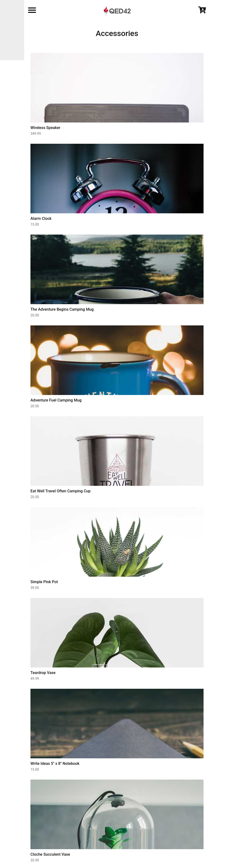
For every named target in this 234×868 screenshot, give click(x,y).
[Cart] (202, 12)
